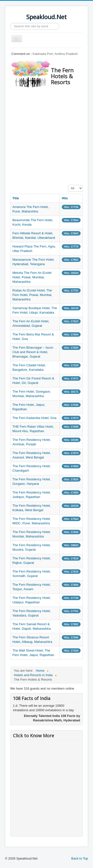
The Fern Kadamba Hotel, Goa (34, 418)
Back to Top (80, 858)
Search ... (10, 23)
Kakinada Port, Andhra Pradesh (55, 54)
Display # (68, 185)
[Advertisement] (46, 135)
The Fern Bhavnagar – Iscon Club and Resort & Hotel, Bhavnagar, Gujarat (33, 352)
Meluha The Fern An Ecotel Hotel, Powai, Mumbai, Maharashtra (32, 277)
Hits (65, 198)
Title (16, 198)
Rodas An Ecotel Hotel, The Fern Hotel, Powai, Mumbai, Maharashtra (32, 295)
